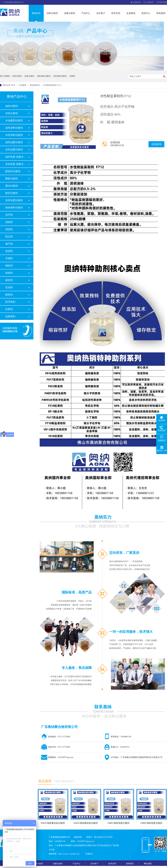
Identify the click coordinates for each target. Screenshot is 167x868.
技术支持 (116, 13)
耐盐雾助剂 (35, 85)
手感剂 (9, 258)
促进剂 (9, 251)
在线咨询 (156, 144)
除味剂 (9, 295)
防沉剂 (9, 237)
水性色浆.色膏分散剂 (17, 164)
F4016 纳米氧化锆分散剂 (86, 823)
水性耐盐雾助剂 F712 (52, 85)
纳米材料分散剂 (14, 208)
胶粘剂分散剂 (13, 171)
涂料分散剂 (52, 13)
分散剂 (72, 76)
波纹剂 (9, 280)
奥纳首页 (36, 13)
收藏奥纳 (137, 2)
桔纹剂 (9, 273)
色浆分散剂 (29, 76)
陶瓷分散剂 (12, 179)
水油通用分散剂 (14, 121)
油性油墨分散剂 (14, 142)
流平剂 (9, 215)
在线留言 (150, 2)
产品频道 (23, 85)
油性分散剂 (12, 106)
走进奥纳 (131, 13)
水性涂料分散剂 (60, 76)
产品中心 (86, 13)
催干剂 (9, 244)
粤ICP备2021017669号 (103, 837)
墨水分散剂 (12, 186)
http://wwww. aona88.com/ (69, 854)
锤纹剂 (9, 266)
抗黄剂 (9, 309)
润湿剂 (9, 229)
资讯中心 (146, 13)
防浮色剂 (10, 302)
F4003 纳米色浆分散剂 (119, 823)
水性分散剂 (12, 113)
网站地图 (163, 2)
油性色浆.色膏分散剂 (17, 157)
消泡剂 (9, 222)
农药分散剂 (17, 76)
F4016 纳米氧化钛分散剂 (53, 823)
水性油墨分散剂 (14, 150)
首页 (13, 85)
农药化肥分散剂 (14, 200)
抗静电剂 (10, 316)
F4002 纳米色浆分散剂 (151, 823)
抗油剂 (9, 287)
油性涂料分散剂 (44, 76)
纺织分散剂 (12, 193)
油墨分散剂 (70, 13)
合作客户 (101, 13)
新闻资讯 (130, 864)
